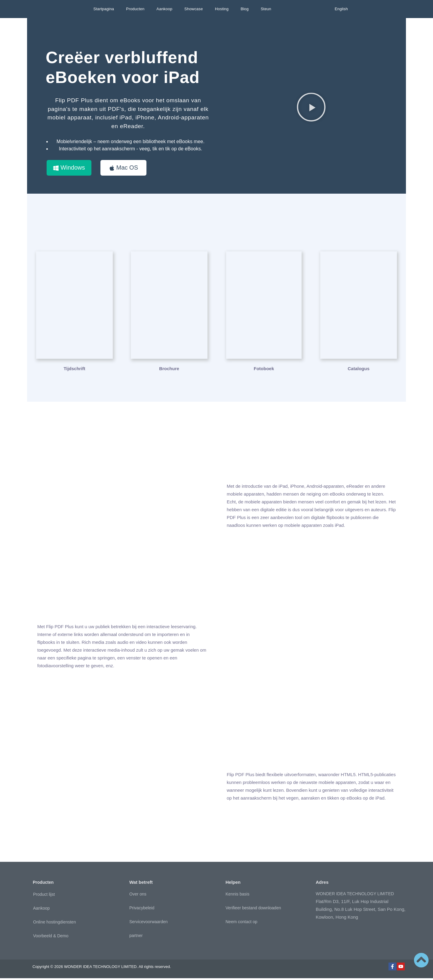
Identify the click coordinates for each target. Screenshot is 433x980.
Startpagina (104, 9)
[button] (311, 108)
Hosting (222, 9)
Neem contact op (241, 923)
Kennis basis (237, 896)
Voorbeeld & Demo (51, 938)
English (341, 9)
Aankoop (164, 9)
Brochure (169, 370)
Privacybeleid (142, 910)
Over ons (138, 896)
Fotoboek (264, 370)
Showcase (194, 9)
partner (136, 937)
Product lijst (44, 896)
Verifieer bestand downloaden (253, 910)
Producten (135, 9)
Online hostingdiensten (54, 924)
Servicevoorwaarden (149, 923)
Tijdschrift (74, 370)
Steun (266, 9)
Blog (245, 9)
